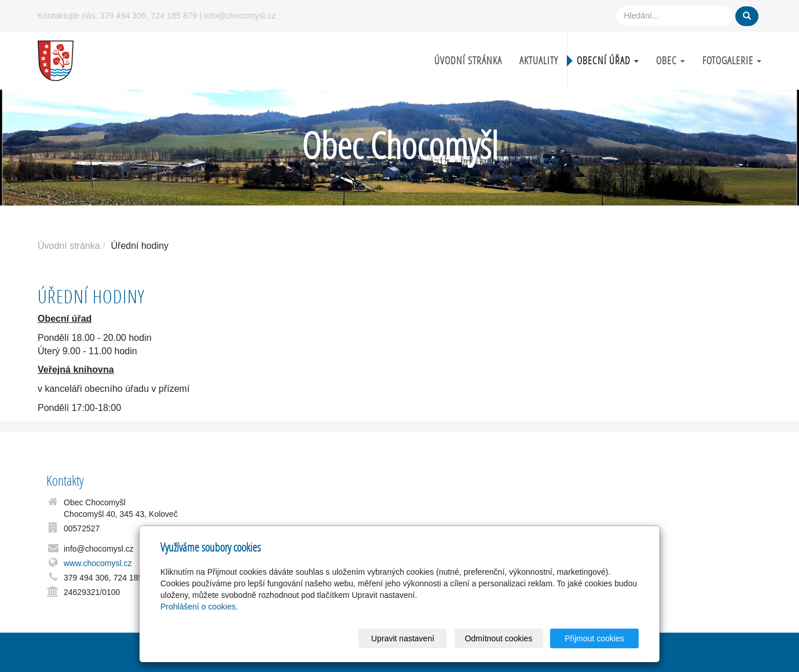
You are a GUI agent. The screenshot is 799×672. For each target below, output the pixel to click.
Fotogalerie (732, 60)
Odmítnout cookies (499, 638)
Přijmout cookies (594, 638)
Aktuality (539, 60)
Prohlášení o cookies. (199, 607)
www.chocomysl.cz (98, 563)
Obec (670, 60)
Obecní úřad (608, 60)
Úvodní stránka (468, 60)
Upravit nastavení (403, 638)
